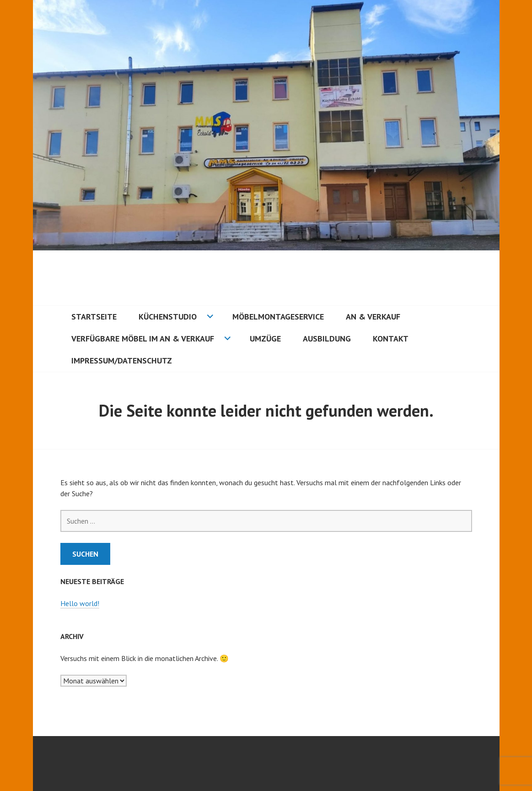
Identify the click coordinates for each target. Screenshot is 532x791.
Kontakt (391, 339)
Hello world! (80, 603)
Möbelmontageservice (278, 317)
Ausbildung (327, 339)
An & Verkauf (373, 317)
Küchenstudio (168, 317)
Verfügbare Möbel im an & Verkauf (143, 339)
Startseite (94, 317)
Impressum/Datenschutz (122, 360)
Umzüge (265, 339)
